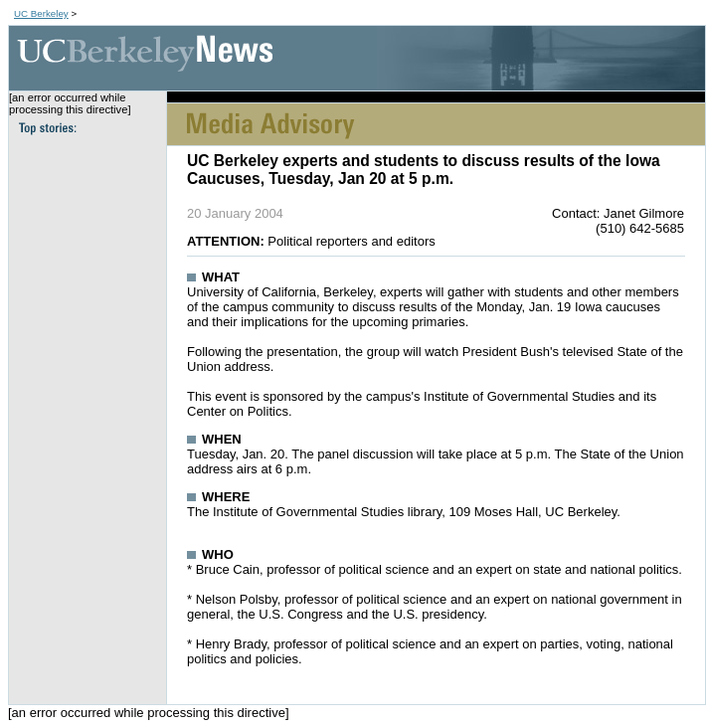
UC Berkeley (41, 13)
